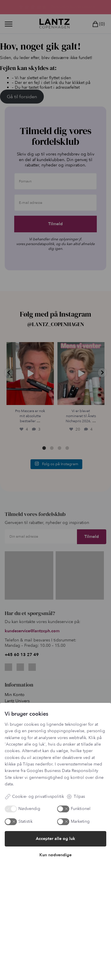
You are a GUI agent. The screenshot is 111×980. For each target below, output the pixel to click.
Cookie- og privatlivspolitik (34, 797)
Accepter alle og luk (55, 839)
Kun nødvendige (55, 855)
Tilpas (76, 797)
